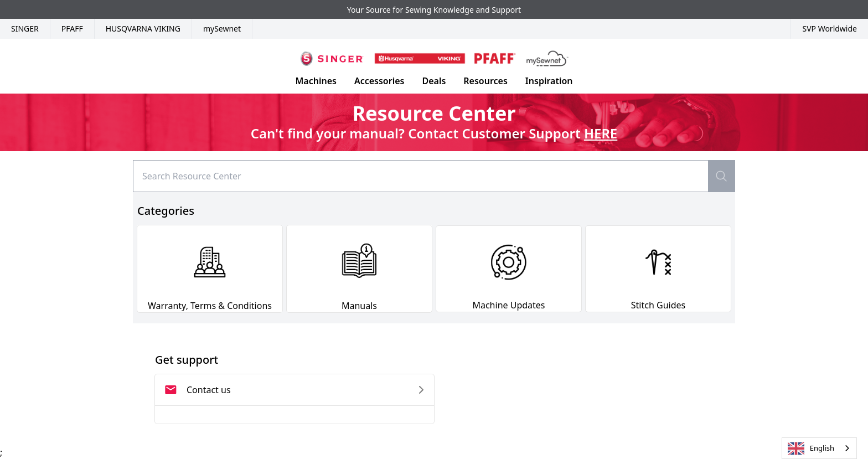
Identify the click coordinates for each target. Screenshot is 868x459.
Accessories (379, 81)
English (811, 448)
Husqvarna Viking (143, 29)
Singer (25, 29)
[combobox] (819, 448)
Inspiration (549, 81)
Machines (316, 81)
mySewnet (222, 29)
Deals (434, 81)
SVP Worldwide (830, 29)
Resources (485, 81)
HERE (601, 133)
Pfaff (72, 29)
